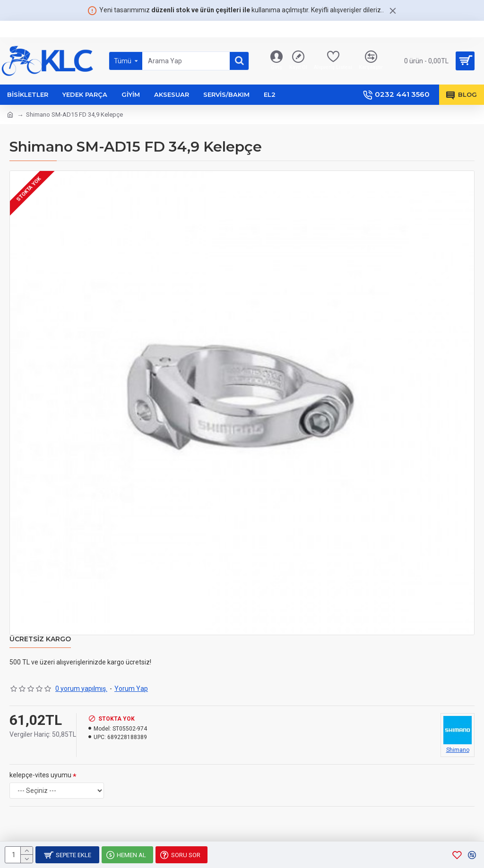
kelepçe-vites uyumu (40, 775)
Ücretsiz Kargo (40, 639)
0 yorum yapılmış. (81, 689)
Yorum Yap (131, 689)
